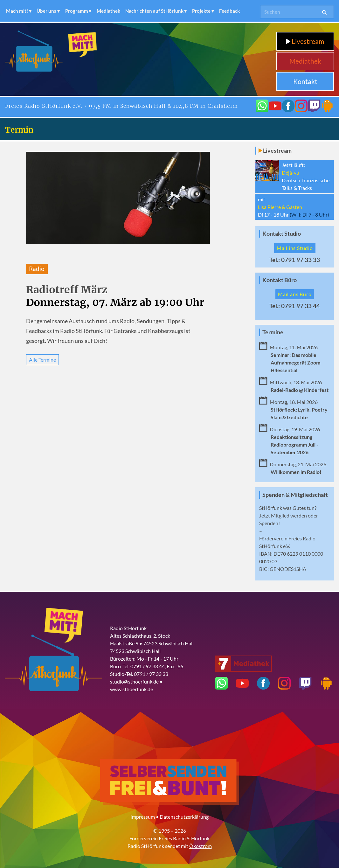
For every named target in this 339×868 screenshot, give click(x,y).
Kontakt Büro (280, 280)
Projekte (201, 11)
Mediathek (108, 11)
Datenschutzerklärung (184, 817)
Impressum (143, 817)
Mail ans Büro (295, 294)
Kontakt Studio (282, 234)
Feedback (229, 11)
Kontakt (305, 81)
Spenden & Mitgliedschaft (295, 495)
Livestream (305, 41)
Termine (273, 332)
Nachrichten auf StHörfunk (154, 11)
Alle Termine (42, 360)
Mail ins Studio (295, 248)
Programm (77, 11)
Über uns (46, 11)
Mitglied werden (289, 515)
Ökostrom (201, 846)
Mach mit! (17, 11)
